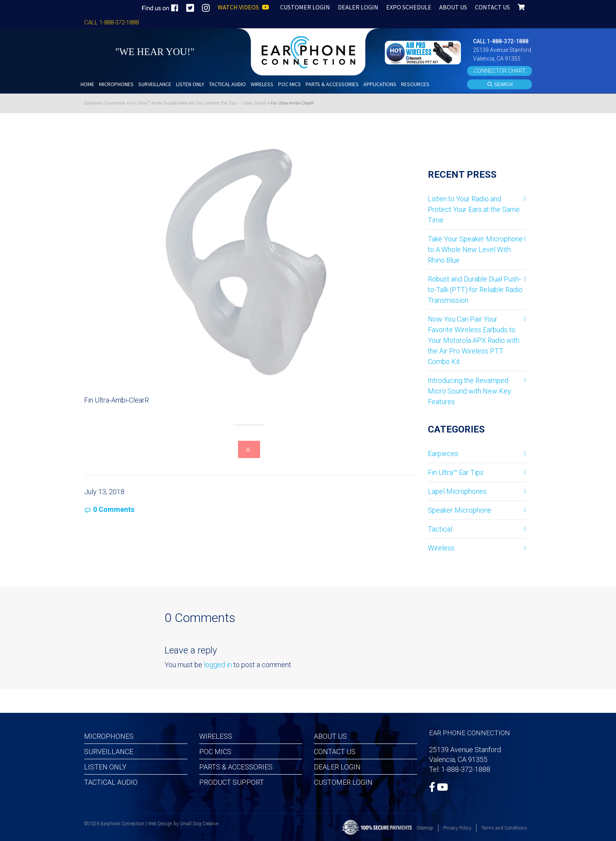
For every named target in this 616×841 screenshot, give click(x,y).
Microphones (109, 736)
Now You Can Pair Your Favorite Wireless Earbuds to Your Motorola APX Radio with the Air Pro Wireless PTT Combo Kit (474, 340)
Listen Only (105, 767)
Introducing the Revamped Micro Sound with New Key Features (469, 391)
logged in (218, 665)
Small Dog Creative (199, 824)
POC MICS (215, 752)
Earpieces (443, 454)
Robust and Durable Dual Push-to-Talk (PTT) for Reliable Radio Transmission (475, 290)
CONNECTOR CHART (500, 71)
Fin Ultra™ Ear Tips (456, 472)
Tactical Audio (111, 782)
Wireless (441, 548)
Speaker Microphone (460, 510)
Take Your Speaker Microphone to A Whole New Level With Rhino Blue (475, 249)
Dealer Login (337, 767)
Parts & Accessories (236, 767)
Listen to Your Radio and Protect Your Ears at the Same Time (474, 209)
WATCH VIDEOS (243, 7)
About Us (330, 736)
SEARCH (500, 85)
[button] (424, 52)
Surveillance (109, 752)
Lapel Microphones (457, 491)
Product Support (232, 782)
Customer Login (343, 782)
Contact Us (335, 752)
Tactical (440, 529)
